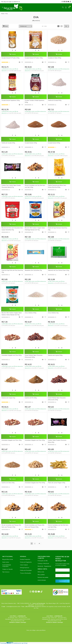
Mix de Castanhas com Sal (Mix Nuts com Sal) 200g (58, 526)
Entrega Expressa (25, 568)
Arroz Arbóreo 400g (31, 313)
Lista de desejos (42, 580)
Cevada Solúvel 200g (31, 143)
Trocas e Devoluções (26, 573)
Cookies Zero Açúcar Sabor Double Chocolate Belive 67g (11, 186)
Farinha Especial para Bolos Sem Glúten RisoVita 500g (57, 186)
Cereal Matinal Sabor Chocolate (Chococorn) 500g (34, 356)
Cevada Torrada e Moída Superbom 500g (35, 101)
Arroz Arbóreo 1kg (53, 313)
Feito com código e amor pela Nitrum (36, 630)
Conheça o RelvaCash (43, 563)
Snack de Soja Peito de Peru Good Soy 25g (12, 271)
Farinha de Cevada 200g (8, 143)
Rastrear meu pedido (43, 577)
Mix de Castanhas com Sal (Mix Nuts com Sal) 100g (35, 186)
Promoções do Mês (43, 561)
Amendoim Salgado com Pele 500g (12, 355)
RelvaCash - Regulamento (44, 566)
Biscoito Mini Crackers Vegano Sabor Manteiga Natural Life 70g (35, 229)
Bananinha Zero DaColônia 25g (33, 270)
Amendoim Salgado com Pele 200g (35, 440)
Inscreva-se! (62, 581)
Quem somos (6, 562)
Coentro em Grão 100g (8, 483)
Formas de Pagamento (26, 562)
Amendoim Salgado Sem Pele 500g (35, 483)
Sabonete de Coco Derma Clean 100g (59, 270)
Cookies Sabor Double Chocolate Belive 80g (57, 441)
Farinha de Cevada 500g (55, 100)
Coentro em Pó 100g (31, 398)
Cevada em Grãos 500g (54, 58)
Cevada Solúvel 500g (54, 143)
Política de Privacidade (26, 570)
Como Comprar (24, 565)
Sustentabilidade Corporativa (7, 566)
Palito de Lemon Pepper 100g (57, 483)
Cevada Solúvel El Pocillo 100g (34, 58)
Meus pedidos (41, 575)
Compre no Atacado (8, 569)
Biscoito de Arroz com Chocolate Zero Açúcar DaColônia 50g (12, 229)
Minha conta (41, 572)
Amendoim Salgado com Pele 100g (12, 440)
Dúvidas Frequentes (25, 559)
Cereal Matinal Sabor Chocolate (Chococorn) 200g (57, 399)
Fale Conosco (6, 572)
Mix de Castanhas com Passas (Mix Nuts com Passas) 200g (35, 526)
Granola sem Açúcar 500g (55, 355)
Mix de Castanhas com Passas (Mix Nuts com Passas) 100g (11, 526)
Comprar (12, 54)
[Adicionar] (15, 50)
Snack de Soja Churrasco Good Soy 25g (58, 229)
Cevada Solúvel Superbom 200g (11, 100)
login (10, 2)
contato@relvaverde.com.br (13, 607)
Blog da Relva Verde (8, 559)
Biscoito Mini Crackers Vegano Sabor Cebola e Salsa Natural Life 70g (12, 314)
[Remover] (9, 50)
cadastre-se (17, 2)
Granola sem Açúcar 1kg (8, 398)
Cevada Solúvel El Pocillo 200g (10, 58)
